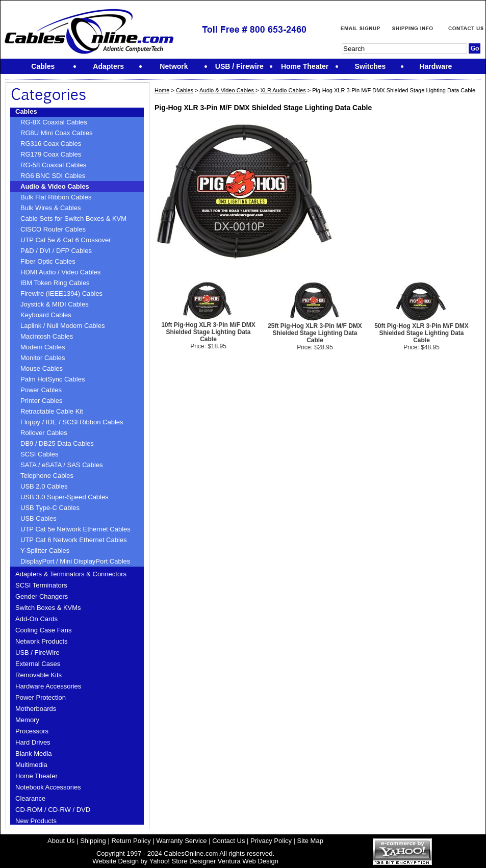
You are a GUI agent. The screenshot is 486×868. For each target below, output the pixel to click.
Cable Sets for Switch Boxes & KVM (73, 219)
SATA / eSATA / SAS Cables (62, 465)
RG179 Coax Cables (51, 154)
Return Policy (131, 841)
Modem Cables (43, 347)
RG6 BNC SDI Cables (53, 176)
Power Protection (41, 697)
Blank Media (34, 754)
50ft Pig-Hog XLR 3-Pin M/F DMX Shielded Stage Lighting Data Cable (421, 333)
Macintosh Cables (47, 336)
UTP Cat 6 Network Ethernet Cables (74, 540)
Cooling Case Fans (44, 630)
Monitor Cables (43, 358)
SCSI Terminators (41, 585)
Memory (27, 720)
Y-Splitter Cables (45, 551)
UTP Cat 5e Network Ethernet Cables (75, 529)
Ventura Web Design (248, 861)
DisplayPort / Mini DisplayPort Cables (75, 561)
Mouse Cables (42, 368)
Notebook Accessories (48, 787)
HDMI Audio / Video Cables (60, 272)
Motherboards (36, 709)
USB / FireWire (37, 653)
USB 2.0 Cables (44, 486)
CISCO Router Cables (53, 229)
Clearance (30, 798)
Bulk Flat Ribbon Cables (56, 197)
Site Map (310, 841)
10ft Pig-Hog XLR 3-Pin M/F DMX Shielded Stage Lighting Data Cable (208, 332)
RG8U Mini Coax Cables (57, 133)
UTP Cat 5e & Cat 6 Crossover (66, 240)
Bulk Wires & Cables (50, 208)
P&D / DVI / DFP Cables (56, 251)
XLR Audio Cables (283, 90)
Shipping (93, 841)
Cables (26, 111)
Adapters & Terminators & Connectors (71, 574)
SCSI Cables (39, 454)
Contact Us (228, 841)
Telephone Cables (47, 476)
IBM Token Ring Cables (55, 283)
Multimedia (31, 765)
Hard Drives (33, 742)
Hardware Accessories (48, 686)
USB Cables (39, 518)
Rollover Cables (44, 433)
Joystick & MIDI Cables (55, 304)
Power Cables (41, 390)
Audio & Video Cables (55, 186)
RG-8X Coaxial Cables (54, 122)
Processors (32, 731)
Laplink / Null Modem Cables (62, 326)
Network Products (42, 641)
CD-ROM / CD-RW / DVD (53, 810)
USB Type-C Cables (50, 508)
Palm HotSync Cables (53, 379)
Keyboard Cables (46, 315)
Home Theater (36, 776)
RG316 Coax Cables (51, 144)
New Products (36, 821)
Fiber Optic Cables (48, 261)
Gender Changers (42, 596)
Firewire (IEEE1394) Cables (61, 293)
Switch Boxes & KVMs (48, 608)
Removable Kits (39, 675)
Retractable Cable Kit (52, 411)
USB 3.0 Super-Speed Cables (65, 497)
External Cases (38, 664)
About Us (61, 841)
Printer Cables (41, 401)
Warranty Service (181, 841)
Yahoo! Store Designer (183, 861)
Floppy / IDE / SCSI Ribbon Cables (72, 422)
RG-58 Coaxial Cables (53, 165)
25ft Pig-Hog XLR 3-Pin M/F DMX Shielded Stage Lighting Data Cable (315, 333)
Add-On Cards (36, 619)
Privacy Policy (271, 841)
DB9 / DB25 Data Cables (57, 443)
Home (162, 90)
